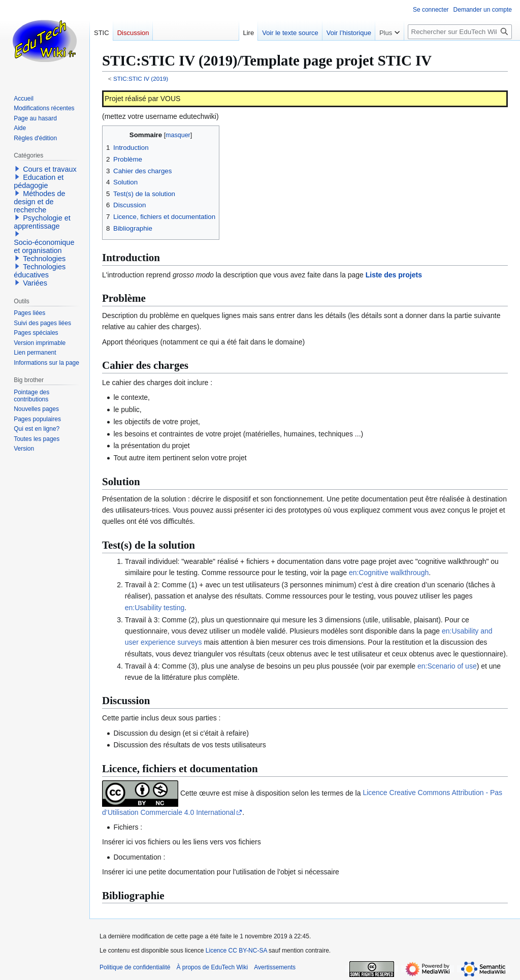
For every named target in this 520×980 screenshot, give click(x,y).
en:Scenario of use (447, 666)
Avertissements (275, 967)
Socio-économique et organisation (44, 246)
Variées (35, 283)
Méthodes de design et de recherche (39, 202)
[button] (17, 169)
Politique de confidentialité (135, 967)
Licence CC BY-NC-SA (236, 951)
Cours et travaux (50, 169)
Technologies (44, 259)
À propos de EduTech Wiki (212, 967)
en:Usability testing (155, 608)
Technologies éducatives (40, 271)
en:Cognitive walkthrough (389, 573)
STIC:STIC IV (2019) (141, 78)
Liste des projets (394, 275)
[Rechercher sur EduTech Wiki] (460, 32)
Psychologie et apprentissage (42, 222)
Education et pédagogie (39, 181)
